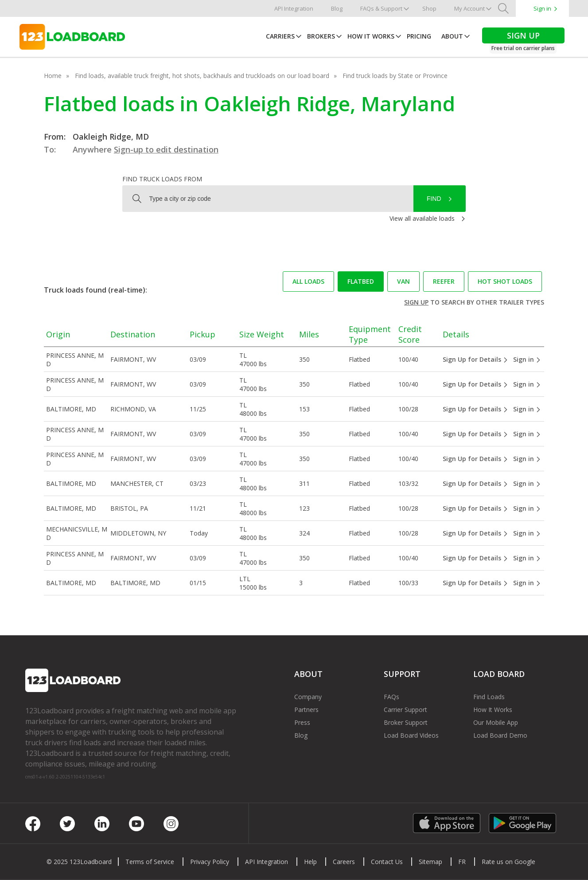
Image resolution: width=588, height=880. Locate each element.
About (452, 36)
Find (434, 199)
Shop (429, 8)
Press (302, 722)
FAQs (391, 697)
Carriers (280, 36)
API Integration (294, 8)
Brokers (321, 36)
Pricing (419, 36)
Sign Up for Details (475, 359)
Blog (337, 8)
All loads (308, 281)
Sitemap (430, 862)
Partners (306, 710)
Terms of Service (150, 862)
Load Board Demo (500, 735)
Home (53, 76)
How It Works (371, 36)
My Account (469, 8)
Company (308, 697)
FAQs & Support (381, 8)
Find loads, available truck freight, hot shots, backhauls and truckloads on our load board (202, 76)
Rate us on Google (508, 862)
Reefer (444, 281)
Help (310, 862)
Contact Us (387, 862)
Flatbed (361, 281)
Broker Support (406, 722)
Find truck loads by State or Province (395, 76)
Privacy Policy (210, 862)
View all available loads (422, 218)
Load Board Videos (411, 735)
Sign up (416, 302)
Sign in (542, 8)
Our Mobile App (496, 722)
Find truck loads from (162, 179)
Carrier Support (405, 710)
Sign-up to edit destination (166, 149)
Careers (344, 862)
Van (403, 281)
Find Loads (489, 697)
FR (462, 862)
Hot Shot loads (505, 281)
